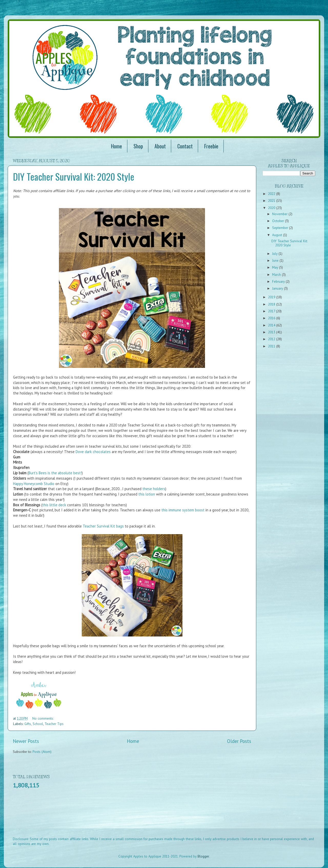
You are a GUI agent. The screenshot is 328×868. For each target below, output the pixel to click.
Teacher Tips (54, 724)
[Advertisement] (106, 816)
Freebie (211, 146)
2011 (272, 346)
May (276, 267)
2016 (272, 318)
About (160, 146)
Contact (185, 146)
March (277, 274)
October (279, 221)
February (279, 281)
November (280, 214)
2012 (272, 339)
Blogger (203, 856)
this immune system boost (183, 510)
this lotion (147, 494)
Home (116, 146)
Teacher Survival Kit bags (103, 526)
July (275, 254)
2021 (272, 201)
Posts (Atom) (42, 752)
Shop (138, 146)
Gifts (28, 724)
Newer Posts (26, 741)
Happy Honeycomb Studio (34, 484)
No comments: (43, 718)
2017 (272, 311)
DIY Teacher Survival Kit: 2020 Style (74, 176)
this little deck (54, 505)
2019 (272, 297)
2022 (272, 194)
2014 (272, 325)
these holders (154, 489)
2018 (272, 304)
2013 (272, 332)
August (278, 235)
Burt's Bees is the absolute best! (55, 473)
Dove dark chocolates (93, 452)
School (38, 724)
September (281, 228)
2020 (272, 208)
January (278, 288)
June (276, 260)
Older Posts (239, 741)
